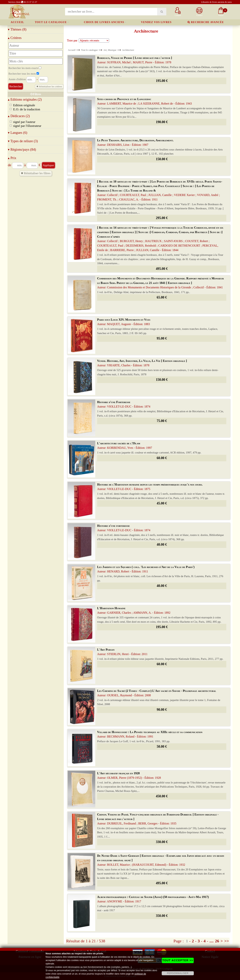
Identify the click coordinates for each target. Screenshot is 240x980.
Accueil (17, 22)
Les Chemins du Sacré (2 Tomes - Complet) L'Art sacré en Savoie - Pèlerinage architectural (157, 693)
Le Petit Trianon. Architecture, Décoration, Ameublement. (135, 143)
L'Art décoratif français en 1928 (129, 775)
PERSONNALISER (178, 973)
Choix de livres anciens (104, 22)
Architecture (128, 50)
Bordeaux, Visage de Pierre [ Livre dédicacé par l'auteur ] (135, 60)
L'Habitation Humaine (134, 610)
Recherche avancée (206, 22)
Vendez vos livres (156, 22)
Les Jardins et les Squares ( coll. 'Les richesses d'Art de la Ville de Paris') (146, 569)
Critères (15, 38)
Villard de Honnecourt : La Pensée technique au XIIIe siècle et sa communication (150, 734)
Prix (12, 158)
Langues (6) (18, 133)
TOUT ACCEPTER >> (178, 960)
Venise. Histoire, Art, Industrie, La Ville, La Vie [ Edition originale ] (142, 363)
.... (211, 941)
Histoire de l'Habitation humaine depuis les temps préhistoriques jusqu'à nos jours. (150, 487)
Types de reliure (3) (23, 141)
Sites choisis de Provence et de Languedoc (144, 101)
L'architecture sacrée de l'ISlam (125, 445)
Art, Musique (110, 50)
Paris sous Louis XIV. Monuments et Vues (124, 322)
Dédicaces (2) (19, 116)
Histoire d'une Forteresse (124, 404)
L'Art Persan (122, 652)
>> (227, 941)
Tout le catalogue (51, 22)
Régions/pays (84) (22, 149)
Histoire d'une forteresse (124, 528)
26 (217, 941)
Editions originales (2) (25, 99)
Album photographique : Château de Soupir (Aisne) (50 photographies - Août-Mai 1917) (153, 899)
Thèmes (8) (17, 29)
